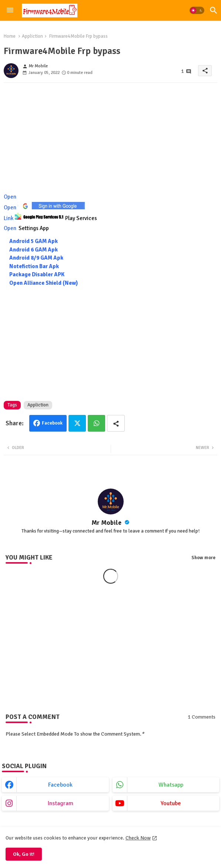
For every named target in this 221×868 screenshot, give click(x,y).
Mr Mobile (107, 523)
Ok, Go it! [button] (24, 854)
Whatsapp (96, 423)
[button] (197, 10)
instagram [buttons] (61, 803)
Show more (203, 558)
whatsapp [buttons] (171, 785)
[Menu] (10, 10)
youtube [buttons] (171, 803)
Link (50, 218)
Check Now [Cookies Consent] (138, 838)
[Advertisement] (110, 140)
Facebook (52, 423)
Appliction (32, 36)
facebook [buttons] (60, 785)
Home (10, 36)
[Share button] (116, 423)
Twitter (77, 423)
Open (11, 197)
